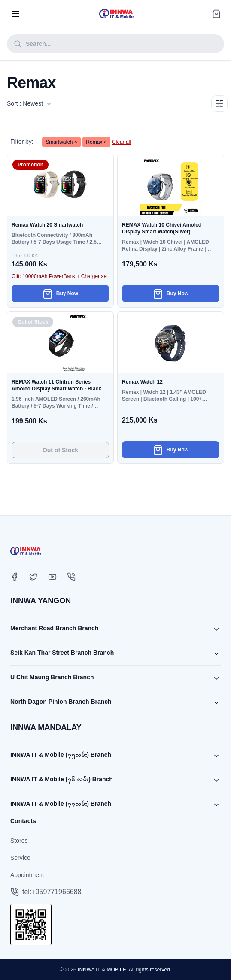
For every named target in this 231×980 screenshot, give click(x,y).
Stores (19, 841)
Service (20, 858)
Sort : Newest (29, 103)
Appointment (27, 875)
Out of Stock (60, 450)
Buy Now (60, 293)
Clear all (122, 142)
